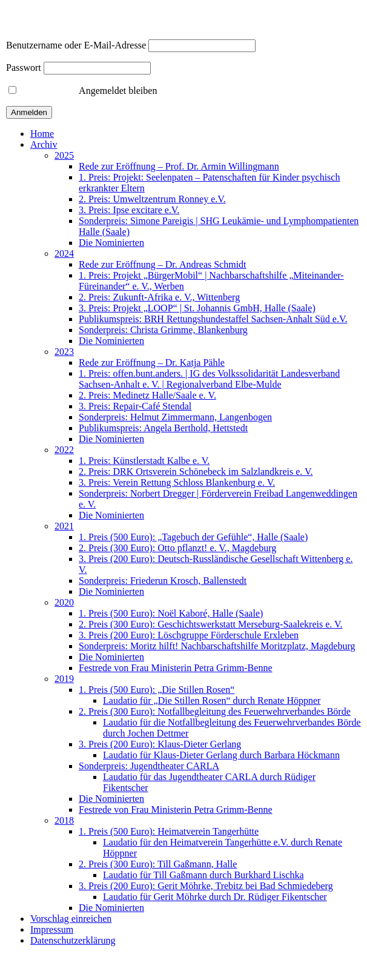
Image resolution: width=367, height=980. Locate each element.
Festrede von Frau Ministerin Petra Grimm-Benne (176, 668)
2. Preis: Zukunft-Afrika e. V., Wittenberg (159, 297)
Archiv (44, 144)
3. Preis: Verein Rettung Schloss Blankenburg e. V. (177, 482)
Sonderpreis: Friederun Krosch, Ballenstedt (163, 581)
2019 (64, 679)
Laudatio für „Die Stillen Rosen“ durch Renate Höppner (212, 700)
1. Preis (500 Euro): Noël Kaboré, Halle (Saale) (171, 613)
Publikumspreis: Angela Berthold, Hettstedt (163, 428)
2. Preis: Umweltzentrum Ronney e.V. (152, 199)
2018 (64, 820)
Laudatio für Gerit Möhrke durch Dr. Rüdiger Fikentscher (215, 897)
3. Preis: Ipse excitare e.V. (129, 210)
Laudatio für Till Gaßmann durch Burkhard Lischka (203, 875)
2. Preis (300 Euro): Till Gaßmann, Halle (158, 864)
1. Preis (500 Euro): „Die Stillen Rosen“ (157, 690)
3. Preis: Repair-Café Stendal (135, 406)
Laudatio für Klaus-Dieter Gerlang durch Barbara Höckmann (221, 755)
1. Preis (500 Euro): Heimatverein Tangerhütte (169, 831)
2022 (64, 450)
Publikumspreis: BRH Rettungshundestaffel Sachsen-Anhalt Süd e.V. (213, 319)
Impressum (52, 929)
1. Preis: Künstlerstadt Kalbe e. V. (144, 461)
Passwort (24, 68)
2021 (64, 526)
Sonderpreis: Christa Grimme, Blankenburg (163, 330)
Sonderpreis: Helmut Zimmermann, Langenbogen (175, 417)
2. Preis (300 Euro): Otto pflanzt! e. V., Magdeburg (177, 548)
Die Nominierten (111, 243)
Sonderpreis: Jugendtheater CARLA (149, 766)
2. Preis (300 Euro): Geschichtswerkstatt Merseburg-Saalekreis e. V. (210, 624)
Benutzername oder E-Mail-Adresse (76, 45)
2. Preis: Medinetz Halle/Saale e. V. (147, 395)
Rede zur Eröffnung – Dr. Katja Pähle (152, 363)
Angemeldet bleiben (83, 91)
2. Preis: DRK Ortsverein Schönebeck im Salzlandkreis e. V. (196, 472)
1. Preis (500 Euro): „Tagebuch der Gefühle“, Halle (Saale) (193, 537)
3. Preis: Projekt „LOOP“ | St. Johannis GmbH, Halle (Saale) (197, 308)
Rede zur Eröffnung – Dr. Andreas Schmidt (163, 264)
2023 (64, 352)
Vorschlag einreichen (71, 919)
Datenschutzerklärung (73, 940)
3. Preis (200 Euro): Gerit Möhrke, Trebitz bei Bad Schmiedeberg (206, 886)
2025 (64, 155)
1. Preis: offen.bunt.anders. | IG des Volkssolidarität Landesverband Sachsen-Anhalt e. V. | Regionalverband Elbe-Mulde (209, 379)
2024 (64, 253)
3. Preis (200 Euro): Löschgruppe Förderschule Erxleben (189, 635)
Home (42, 134)
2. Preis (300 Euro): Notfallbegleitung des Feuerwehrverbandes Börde (215, 711)
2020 (64, 602)
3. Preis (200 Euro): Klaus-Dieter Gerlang (160, 744)
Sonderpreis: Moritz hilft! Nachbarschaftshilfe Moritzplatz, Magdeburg (217, 646)
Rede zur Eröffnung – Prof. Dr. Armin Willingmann (179, 166)
